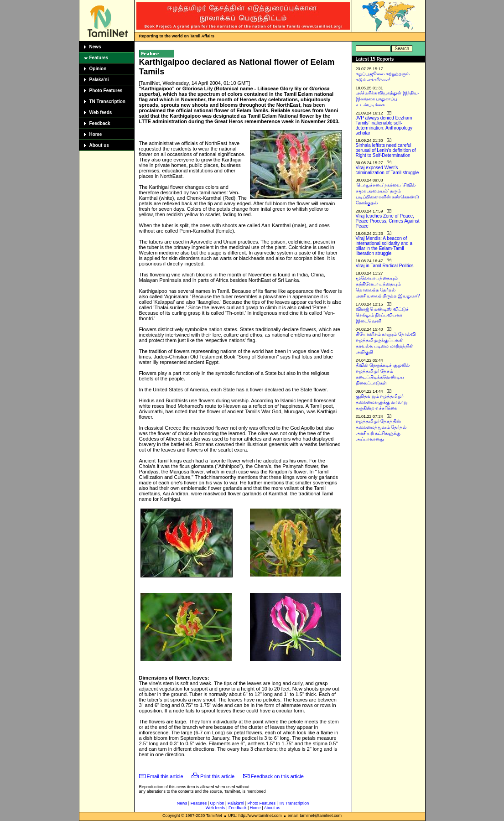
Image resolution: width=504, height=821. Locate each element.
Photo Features (106, 91)
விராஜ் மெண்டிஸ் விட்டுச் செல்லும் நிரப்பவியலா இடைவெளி (382, 315)
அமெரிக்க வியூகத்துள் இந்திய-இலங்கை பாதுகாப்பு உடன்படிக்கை (388, 99)
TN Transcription (107, 101)
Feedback (100, 123)
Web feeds (101, 112)
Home (96, 134)
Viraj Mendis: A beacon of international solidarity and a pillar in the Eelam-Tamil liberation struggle (384, 246)
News (95, 47)
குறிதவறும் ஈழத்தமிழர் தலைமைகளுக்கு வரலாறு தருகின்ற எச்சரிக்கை (382, 402)
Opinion (98, 69)
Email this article (165, 776)
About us (99, 145)
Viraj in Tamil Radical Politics (385, 266)
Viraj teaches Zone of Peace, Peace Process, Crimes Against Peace (388, 221)
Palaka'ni (99, 80)
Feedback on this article (277, 776)
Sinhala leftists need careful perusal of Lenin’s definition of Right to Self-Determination (386, 150)
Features (99, 58)
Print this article (217, 776)
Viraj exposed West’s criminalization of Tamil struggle (387, 170)
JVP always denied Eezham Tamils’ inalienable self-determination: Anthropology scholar (384, 125)
